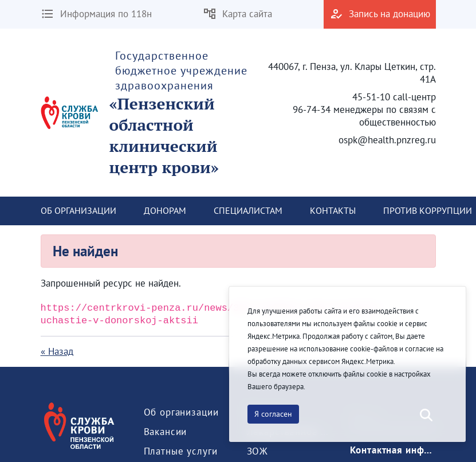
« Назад (57, 351)
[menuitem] (78, 211)
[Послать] (425, 416)
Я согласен (273, 414)
